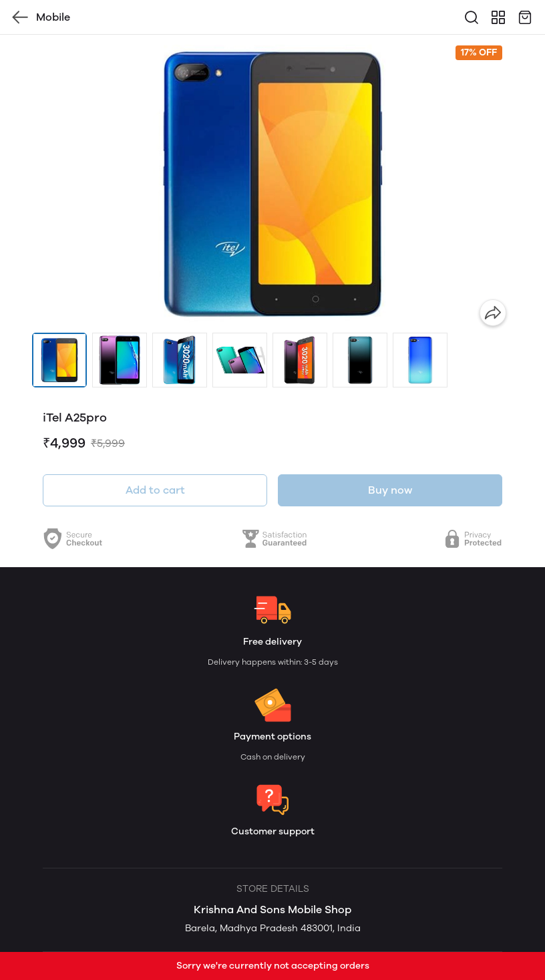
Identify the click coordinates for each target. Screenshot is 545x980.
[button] (59, 360)
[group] (272, 184)
